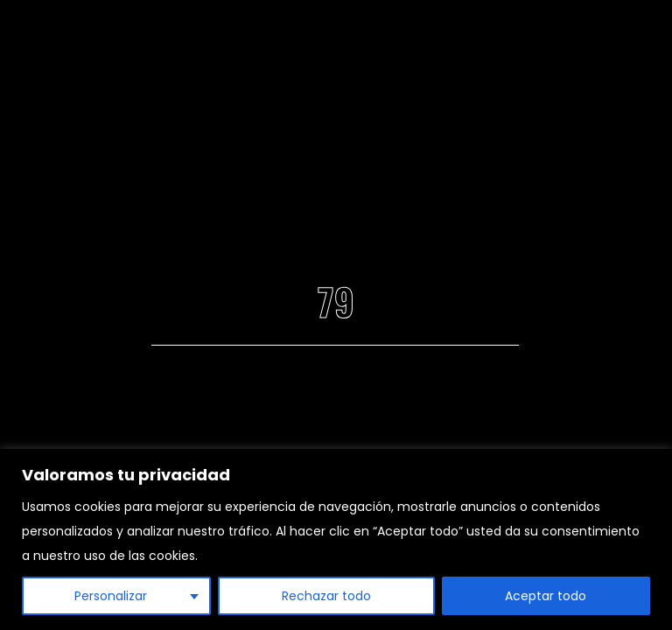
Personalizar (111, 596)
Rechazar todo (326, 596)
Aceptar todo (546, 596)
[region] (336, 539)
